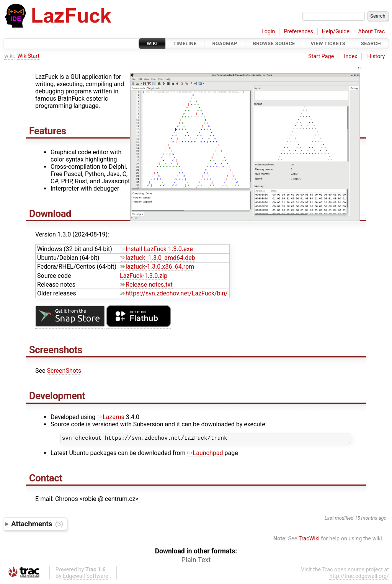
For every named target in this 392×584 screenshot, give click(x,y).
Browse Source (274, 43)
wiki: (10, 56)
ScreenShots (64, 371)
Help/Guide (336, 32)
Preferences (298, 32)
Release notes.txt (146, 285)
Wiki (152, 43)
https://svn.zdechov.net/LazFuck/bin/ (174, 293)
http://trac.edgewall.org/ (359, 577)
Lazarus (110, 417)
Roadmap (225, 43)
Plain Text (196, 561)
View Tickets (328, 43)
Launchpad (205, 454)
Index (351, 56)
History (376, 56)
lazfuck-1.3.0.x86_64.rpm (157, 267)
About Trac (372, 32)
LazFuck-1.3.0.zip (144, 276)
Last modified (339, 519)
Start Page (321, 56)
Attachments (37, 525)
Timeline (185, 43)
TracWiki (309, 540)
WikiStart (28, 56)
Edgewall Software (86, 577)
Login (268, 32)
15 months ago (370, 519)
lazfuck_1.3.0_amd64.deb (158, 258)
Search (371, 43)
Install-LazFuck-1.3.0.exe (156, 249)
